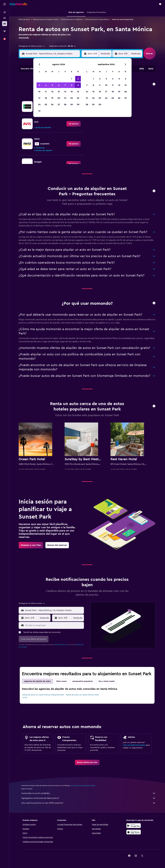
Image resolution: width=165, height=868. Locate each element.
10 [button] (39, 92)
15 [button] (72, 92)
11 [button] (46, 92)
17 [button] (39, 98)
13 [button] (59, 92)
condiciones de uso (61, 645)
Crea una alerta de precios (134, 745)
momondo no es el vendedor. (88, 793)
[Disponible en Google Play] (134, 826)
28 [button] (65, 104)
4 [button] (46, 85)
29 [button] (72, 104)
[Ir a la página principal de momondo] (18, 4)
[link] (74, 124)
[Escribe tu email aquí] (54, 625)
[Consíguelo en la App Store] (134, 832)
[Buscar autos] (5, 24)
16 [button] (78, 92)
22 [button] (72, 98)
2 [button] (78, 79)
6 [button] (59, 85)
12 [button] (52, 92)
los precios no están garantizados (83, 786)
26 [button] (52, 104)
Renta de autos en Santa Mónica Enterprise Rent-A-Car (43, 696)
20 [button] (59, 98)
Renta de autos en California (72, 19)
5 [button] (52, 85)
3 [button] (39, 85)
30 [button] (78, 104)
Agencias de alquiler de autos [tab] (37, 681)
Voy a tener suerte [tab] (107, 681)
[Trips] (5, 31)
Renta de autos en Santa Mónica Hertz (82, 695)
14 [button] (65, 92)
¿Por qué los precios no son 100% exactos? (88, 803)
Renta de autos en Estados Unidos (46, 19)
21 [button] (65, 98)
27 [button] (59, 104)
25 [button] (46, 104)
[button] (5, 4)
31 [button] (39, 111)
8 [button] (72, 85)
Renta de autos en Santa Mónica (97, 19)
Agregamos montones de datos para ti (88, 798)
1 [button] (72, 79)
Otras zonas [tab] (61, 681)
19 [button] (52, 98)
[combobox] (32, 46)
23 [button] (78, 98)
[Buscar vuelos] (5, 12)
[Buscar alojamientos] (5, 18)
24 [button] (39, 104)
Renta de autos (24, 19)
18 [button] (46, 98)
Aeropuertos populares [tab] (83, 681)
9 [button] (78, 85)
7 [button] (65, 85)
